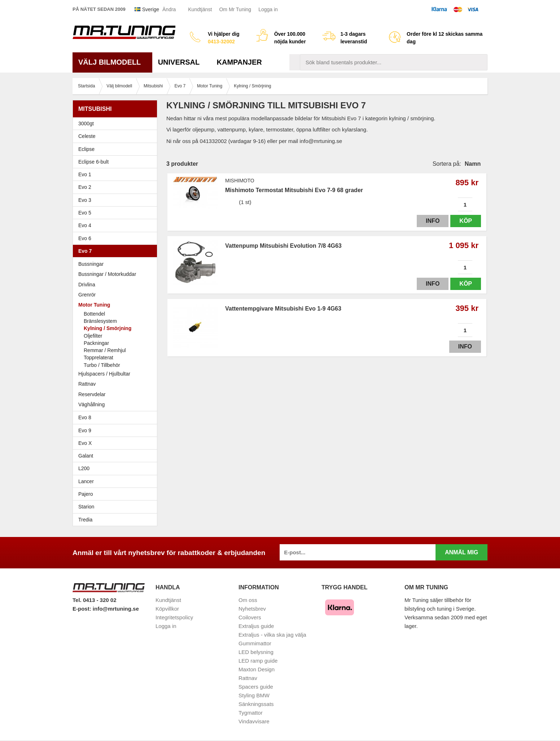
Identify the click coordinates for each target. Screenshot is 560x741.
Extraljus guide (256, 626)
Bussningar (91, 264)
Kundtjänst (200, 9)
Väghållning (91, 404)
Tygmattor (251, 713)
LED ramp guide (258, 661)
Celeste (87, 136)
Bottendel (94, 314)
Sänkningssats (256, 704)
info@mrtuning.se (116, 609)
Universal (182, 62)
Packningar (96, 343)
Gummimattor (255, 643)
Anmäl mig (461, 552)
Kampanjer (239, 62)
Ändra (169, 9)
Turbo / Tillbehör (102, 365)
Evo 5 (117, 213)
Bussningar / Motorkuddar (107, 274)
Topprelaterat (99, 357)
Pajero (86, 494)
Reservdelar (92, 394)
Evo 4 (117, 225)
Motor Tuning (117, 305)
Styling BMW (254, 695)
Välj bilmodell (112, 62)
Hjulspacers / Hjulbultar (104, 374)
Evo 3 (117, 200)
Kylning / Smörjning (108, 328)
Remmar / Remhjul (105, 350)
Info (433, 221)
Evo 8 (117, 417)
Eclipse (117, 149)
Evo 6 (117, 238)
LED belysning (256, 652)
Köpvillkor (167, 609)
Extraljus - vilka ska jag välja (272, 635)
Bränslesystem (100, 321)
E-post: (83, 609)
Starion (86, 507)
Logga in (268, 9)
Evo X (117, 443)
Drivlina (87, 285)
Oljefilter (93, 336)
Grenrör (87, 295)
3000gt (117, 123)
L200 (84, 468)
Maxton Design (257, 669)
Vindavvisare (254, 721)
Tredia (85, 520)
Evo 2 (117, 187)
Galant (117, 456)
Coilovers (250, 617)
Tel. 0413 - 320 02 (94, 600)
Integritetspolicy (174, 617)
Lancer (117, 481)
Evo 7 (117, 251)
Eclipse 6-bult (117, 162)
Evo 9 (117, 430)
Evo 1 (117, 174)
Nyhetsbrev (252, 609)
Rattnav (87, 384)
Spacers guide (256, 687)
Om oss (248, 600)
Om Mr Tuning (235, 9)
